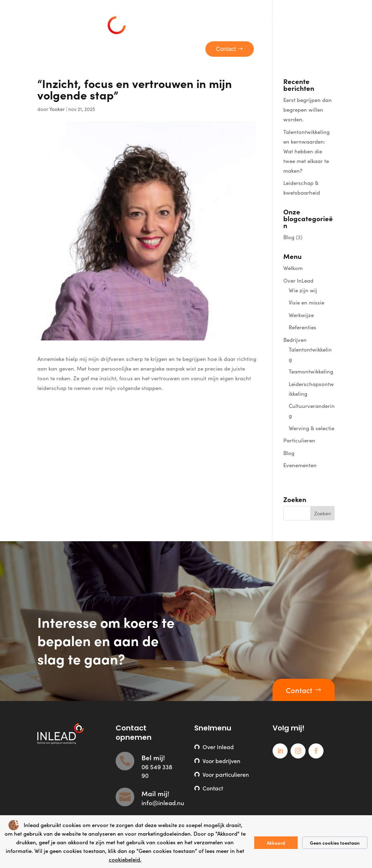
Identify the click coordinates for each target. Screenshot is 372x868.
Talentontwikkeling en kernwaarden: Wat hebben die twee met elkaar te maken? (306, 151)
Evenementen (300, 465)
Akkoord (276, 843)
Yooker (57, 109)
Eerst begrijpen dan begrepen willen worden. (308, 109)
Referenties (303, 327)
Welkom (293, 268)
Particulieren (299, 440)
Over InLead (298, 280)
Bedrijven (295, 340)
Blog (289, 237)
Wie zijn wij (303, 290)
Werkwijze (301, 315)
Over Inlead (218, 747)
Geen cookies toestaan (335, 843)
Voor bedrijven (221, 761)
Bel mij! (153, 757)
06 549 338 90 (157, 771)
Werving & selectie (311, 428)
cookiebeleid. (125, 859)
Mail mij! (155, 793)
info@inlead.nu (163, 803)
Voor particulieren (226, 774)
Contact (299, 690)
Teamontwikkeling (311, 371)
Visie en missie (306, 302)
